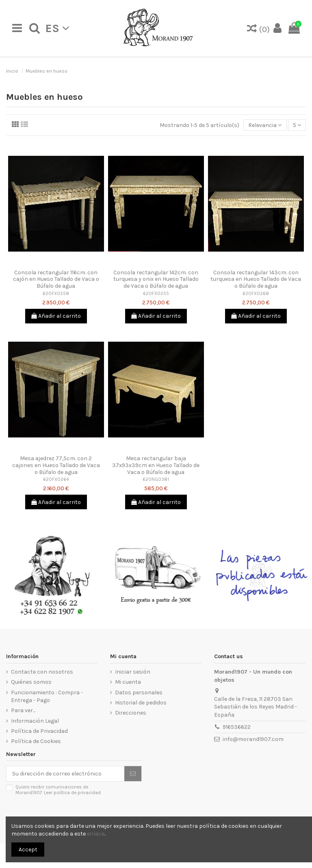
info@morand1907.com (253, 739)
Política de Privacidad (39, 731)
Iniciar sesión (133, 672)
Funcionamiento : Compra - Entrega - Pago (47, 697)
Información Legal (35, 721)
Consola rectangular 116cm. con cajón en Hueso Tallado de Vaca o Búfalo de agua (56, 279)
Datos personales (139, 692)
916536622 (237, 727)
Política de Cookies (36, 741)
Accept (28, 850)
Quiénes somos (31, 682)
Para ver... (23, 710)
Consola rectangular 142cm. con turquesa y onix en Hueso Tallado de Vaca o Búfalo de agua (156, 279)
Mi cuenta (128, 682)
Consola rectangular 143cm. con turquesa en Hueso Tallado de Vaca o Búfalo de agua (256, 279)
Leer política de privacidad (72, 793)
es (57, 28)
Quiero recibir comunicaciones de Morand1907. (58, 790)
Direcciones (131, 713)
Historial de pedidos (141, 703)
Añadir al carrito (56, 316)
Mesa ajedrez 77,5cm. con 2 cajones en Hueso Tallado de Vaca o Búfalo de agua (56, 465)
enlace (96, 834)
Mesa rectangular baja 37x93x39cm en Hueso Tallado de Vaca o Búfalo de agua (156, 465)
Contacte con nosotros (42, 672)
